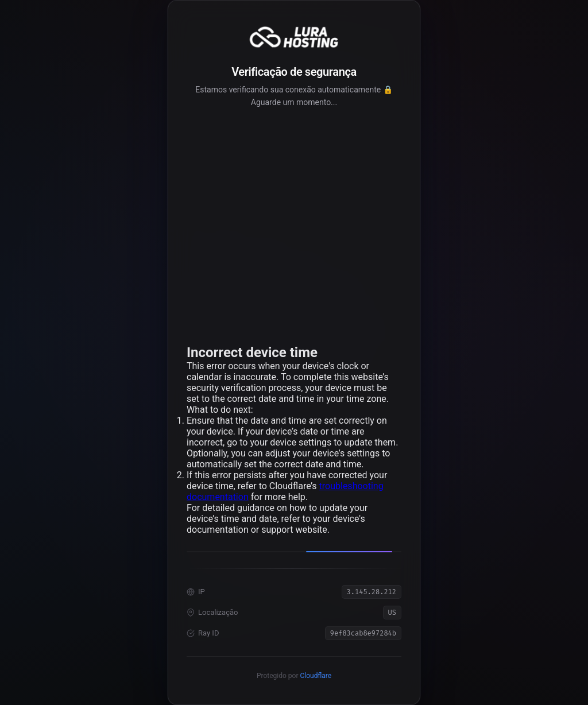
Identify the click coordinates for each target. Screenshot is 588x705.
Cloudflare (316, 676)
